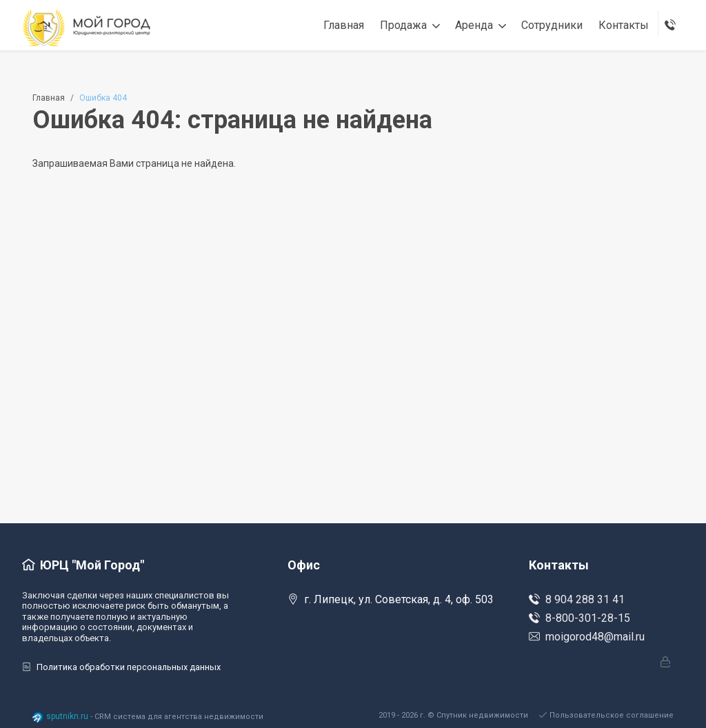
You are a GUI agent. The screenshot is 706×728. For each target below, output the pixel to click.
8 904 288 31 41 (577, 599)
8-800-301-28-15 (579, 618)
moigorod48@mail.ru (587, 637)
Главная (49, 98)
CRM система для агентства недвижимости (179, 717)
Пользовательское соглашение (606, 715)
